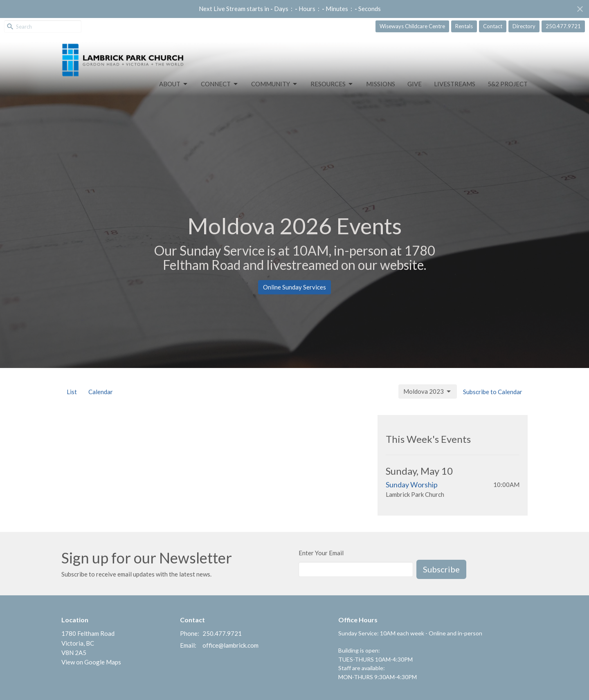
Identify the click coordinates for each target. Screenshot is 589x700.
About (174, 84)
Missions (381, 84)
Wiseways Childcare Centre (412, 26)
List (72, 392)
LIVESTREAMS (455, 84)
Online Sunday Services (294, 287)
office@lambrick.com (230, 645)
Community (275, 84)
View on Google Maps (91, 662)
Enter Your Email (321, 553)
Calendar (101, 392)
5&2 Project (508, 84)
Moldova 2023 (428, 392)
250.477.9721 (563, 26)
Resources (332, 84)
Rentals (464, 26)
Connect (220, 84)
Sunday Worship (412, 485)
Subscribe (441, 569)
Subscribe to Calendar (493, 392)
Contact (493, 26)
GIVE (415, 84)
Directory (524, 26)
